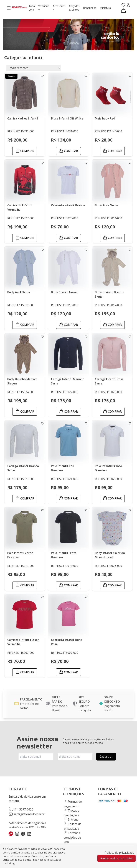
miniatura (105, 8)
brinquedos (90, 8)
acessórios (59, 8)
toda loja (32, 8)
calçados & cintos (74, 8)
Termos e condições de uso (72, 837)
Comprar (25, 151)
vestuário (44, 8)
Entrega (71, 819)
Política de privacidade (119, 853)
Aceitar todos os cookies (116, 858)
